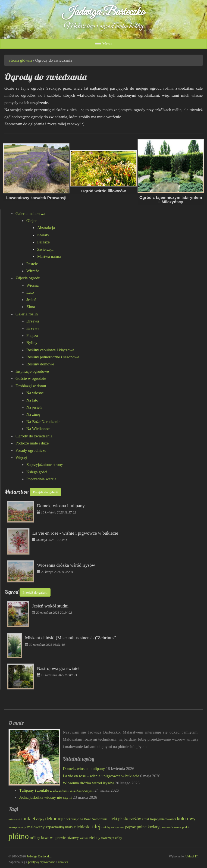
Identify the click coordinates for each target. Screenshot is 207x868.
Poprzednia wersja (41, 479)
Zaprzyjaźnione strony (45, 465)
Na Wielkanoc (38, 429)
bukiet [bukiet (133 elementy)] (29, 818)
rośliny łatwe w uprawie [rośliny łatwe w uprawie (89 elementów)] (48, 838)
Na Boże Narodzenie (43, 422)
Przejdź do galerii (45, 492)
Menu (104, 43)
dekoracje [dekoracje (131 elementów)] (55, 819)
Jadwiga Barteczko (104, 12)
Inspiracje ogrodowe (32, 371)
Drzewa (33, 321)
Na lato (32, 400)
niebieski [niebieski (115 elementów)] (82, 827)
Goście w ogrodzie (31, 378)
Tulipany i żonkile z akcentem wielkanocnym (56, 790)
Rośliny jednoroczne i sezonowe (53, 357)
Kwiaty (43, 235)
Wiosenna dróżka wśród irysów (88, 783)
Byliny (32, 343)
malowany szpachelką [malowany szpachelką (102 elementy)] (46, 827)
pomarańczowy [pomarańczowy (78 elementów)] (171, 827)
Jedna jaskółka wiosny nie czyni (46, 797)
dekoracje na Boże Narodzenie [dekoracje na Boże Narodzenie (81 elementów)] (87, 819)
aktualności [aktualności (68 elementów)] (15, 819)
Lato (30, 292)
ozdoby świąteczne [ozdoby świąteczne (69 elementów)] (113, 827)
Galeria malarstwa (30, 214)
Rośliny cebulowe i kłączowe (50, 350)
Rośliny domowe (40, 364)
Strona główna (20, 60)
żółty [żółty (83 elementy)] (119, 838)
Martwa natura (49, 256)
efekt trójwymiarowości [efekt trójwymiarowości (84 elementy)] (159, 819)
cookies (63, 862)
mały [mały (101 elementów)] (69, 827)
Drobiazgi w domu (31, 386)
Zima (31, 307)
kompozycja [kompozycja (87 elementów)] (17, 827)
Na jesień (34, 407)
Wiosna (32, 285)
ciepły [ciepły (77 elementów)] (40, 819)
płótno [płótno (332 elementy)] (19, 836)
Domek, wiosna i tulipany (84, 769)
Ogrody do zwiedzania (34, 436)
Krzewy (33, 328)
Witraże (33, 271)
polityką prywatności (42, 862)
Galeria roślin (27, 314)
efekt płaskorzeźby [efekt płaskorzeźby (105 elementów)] (125, 819)
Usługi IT (192, 856)
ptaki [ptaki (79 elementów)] (185, 827)
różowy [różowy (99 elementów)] (73, 838)
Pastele (32, 264)
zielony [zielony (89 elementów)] (95, 838)
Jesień (31, 300)
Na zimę (33, 414)
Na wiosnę (35, 393)
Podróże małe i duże (32, 443)
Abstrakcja (46, 228)
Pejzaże (43, 242)
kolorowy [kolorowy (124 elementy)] (186, 819)
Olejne (32, 221)
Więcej (21, 457)
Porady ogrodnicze (31, 450)
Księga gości (37, 472)
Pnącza (32, 336)
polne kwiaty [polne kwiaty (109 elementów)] (148, 827)
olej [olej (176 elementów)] (96, 826)
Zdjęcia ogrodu (28, 278)
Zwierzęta (45, 249)
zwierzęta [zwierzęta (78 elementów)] (108, 838)
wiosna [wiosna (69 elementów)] (84, 838)
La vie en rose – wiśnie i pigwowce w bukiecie (101, 776)
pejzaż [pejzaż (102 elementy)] (131, 827)
